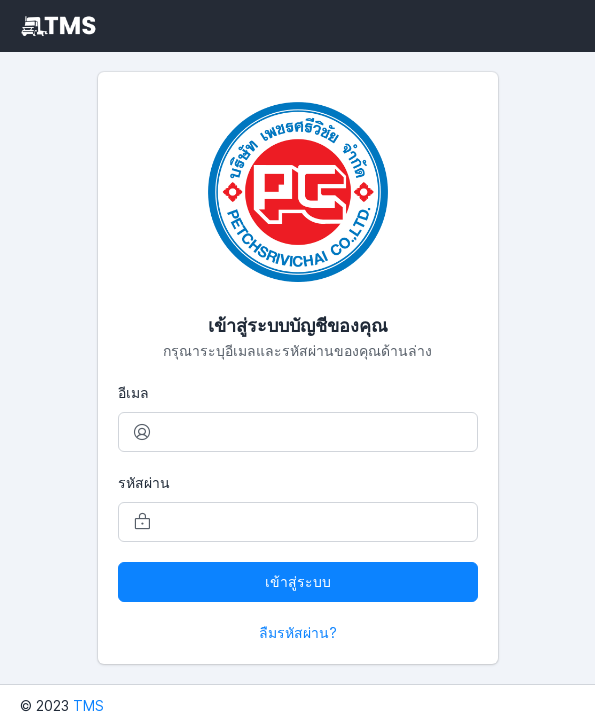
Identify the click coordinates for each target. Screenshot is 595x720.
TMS (88, 705)
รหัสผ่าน (144, 482)
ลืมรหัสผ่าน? (298, 632)
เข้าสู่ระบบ (298, 581)
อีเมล (133, 392)
